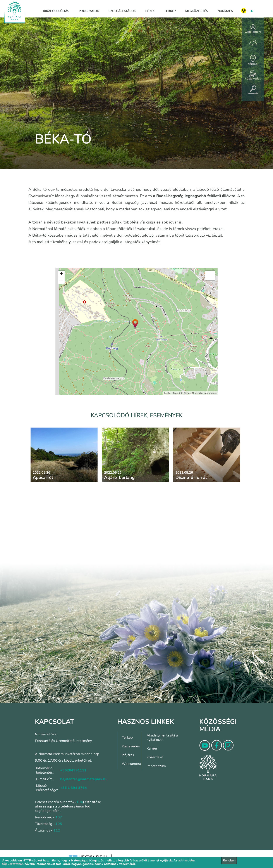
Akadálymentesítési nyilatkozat (162, 738)
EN (251, 11)
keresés (253, 90)
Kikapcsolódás (56, 11)
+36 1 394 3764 (74, 788)
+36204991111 (73, 770)
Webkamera (131, 764)
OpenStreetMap (195, 393)
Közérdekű (155, 757)
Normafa (225, 11)
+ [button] (61, 274)
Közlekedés (131, 746)
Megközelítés (197, 11)
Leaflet (168, 393)
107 (59, 817)
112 (57, 830)
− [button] (61, 281)
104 (80, 802)
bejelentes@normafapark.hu (84, 779)
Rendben (229, 860)
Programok (89, 11)
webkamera (253, 29)
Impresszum (156, 766)
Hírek (150, 11)
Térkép (170, 11)
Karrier (152, 748)
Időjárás (128, 755)
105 (59, 824)
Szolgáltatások (122, 11)
